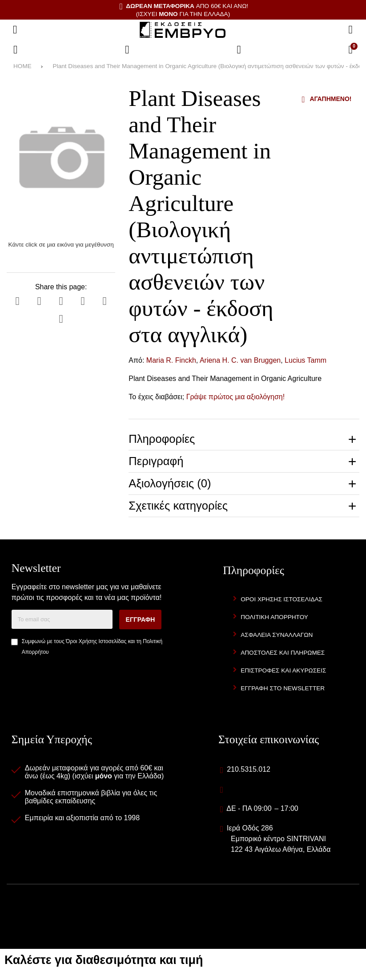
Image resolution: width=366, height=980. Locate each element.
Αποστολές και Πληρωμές (283, 653)
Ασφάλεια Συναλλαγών (277, 635)
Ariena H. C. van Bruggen (240, 360)
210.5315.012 (249, 769)
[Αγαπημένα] (127, 50)
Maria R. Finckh (171, 360)
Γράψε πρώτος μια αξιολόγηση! (236, 397)
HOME (22, 66)
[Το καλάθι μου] (350, 50)
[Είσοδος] (239, 50)
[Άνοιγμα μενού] (15, 30)
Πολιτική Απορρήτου (274, 617)
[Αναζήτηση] (350, 30)
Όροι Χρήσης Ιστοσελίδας (96, 641)
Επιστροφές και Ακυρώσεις (283, 670)
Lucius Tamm (306, 360)
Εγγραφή (141, 620)
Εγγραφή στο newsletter (283, 688)
